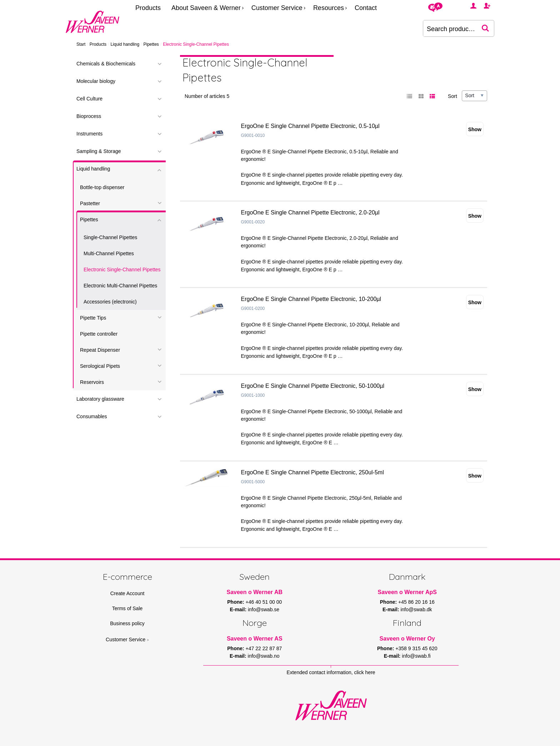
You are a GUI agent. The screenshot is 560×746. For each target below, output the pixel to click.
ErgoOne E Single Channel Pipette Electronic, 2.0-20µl (310, 213)
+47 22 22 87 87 (264, 648)
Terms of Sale (127, 608)
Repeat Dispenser (100, 350)
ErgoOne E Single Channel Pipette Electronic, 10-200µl (311, 299)
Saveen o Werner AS (255, 639)
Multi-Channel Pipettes (109, 253)
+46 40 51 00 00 (264, 602)
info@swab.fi (416, 656)
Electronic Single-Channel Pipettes (122, 270)
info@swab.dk (416, 609)
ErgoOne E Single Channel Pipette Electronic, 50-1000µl (313, 386)
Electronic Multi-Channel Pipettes (120, 286)
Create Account (127, 593)
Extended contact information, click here (331, 672)
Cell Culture (89, 99)
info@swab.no (264, 656)
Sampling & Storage (99, 151)
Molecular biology (96, 81)
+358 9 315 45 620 (416, 648)
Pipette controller (99, 334)
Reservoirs (92, 382)
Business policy (127, 623)
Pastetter (90, 203)
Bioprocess (89, 116)
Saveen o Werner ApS (407, 592)
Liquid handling (125, 44)
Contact (366, 8)
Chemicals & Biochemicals (106, 64)
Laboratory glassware (100, 399)
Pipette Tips (93, 318)
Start (81, 44)
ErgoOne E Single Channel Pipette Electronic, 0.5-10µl (310, 126)
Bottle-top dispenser (102, 187)
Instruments (89, 134)
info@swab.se (264, 609)
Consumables (92, 416)
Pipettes (151, 44)
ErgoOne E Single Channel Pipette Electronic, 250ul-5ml (312, 472)
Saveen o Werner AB (255, 592)
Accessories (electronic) (110, 302)
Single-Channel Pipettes (110, 237)
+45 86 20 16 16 (416, 602)
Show (475, 129)
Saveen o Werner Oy (407, 639)
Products (148, 8)
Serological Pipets (100, 366)
